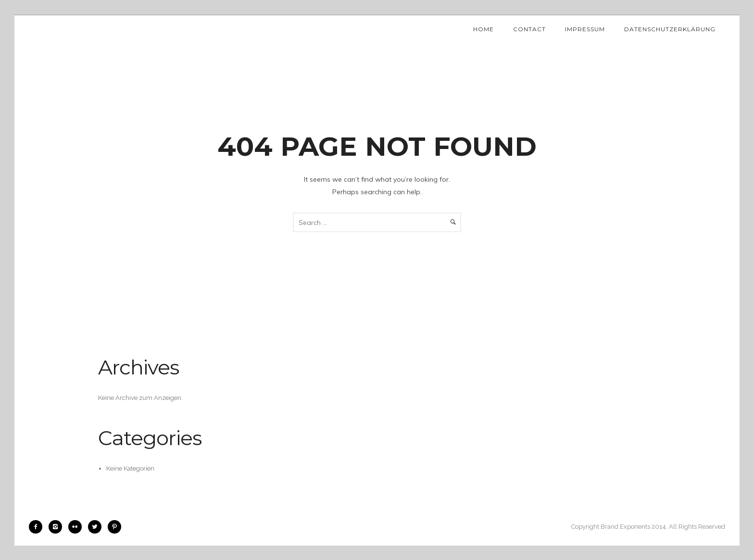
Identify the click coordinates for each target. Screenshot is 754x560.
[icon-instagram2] (58, 527)
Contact (529, 29)
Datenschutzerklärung (670, 29)
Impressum (585, 29)
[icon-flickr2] (77, 527)
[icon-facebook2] (38, 527)
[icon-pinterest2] (114, 527)
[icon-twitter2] (97, 527)
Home (484, 29)
